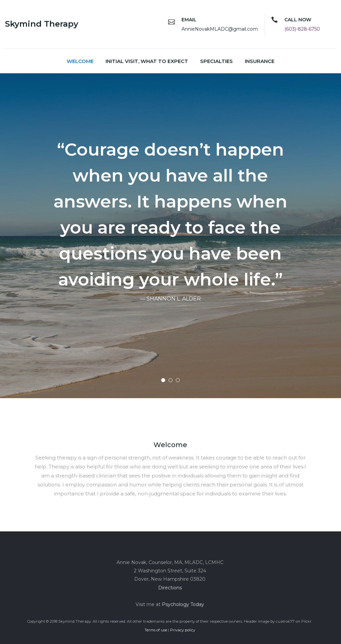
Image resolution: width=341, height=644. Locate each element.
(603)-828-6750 (302, 29)
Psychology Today (183, 604)
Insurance (260, 61)
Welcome (80, 61)
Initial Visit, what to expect (147, 61)
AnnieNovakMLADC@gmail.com (220, 29)
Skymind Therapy (42, 24)
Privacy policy (183, 630)
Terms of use (156, 630)
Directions (170, 588)
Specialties (216, 61)
